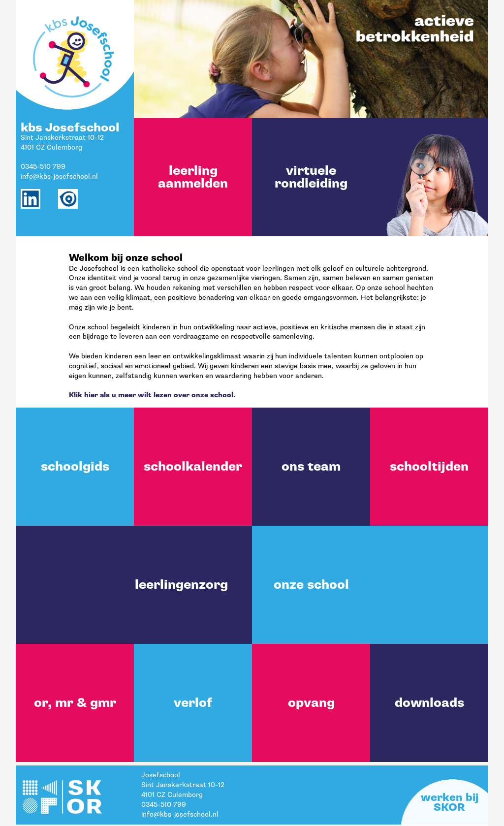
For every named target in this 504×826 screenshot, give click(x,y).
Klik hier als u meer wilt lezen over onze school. (152, 395)
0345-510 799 (43, 167)
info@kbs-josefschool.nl (59, 176)
